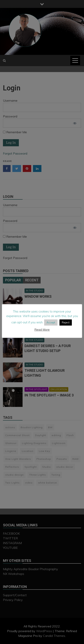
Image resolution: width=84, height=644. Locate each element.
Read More (42, 333)
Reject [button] (66, 326)
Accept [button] (51, 326)
